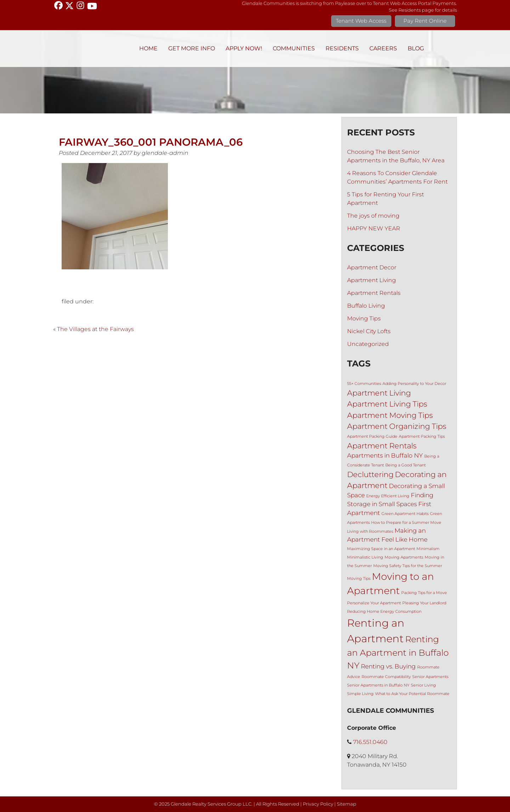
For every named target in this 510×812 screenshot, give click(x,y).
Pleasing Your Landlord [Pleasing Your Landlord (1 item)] (424, 603)
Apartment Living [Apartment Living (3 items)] (379, 393)
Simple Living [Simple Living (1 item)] (360, 694)
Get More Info (192, 48)
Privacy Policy (318, 804)
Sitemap (347, 804)
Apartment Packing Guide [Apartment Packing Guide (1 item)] (372, 436)
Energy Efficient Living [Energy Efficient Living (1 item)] (388, 496)
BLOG (416, 48)
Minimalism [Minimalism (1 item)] (428, 549)
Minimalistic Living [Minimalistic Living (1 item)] (365, 557)
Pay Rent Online (425, 21)
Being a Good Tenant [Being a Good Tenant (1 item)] (406, 465)
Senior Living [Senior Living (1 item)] (423, 685)
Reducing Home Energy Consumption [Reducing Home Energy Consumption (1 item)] (384, 612)
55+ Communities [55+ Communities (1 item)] (364, 384)
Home (148, 48)
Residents (342, 48)
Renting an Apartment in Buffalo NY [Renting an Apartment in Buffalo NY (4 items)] (398, 652)
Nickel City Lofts (369, 331)
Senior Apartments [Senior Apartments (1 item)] (430, 677)
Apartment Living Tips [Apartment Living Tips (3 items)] (387, 404)
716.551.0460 (370, 742)
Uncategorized (368, 344)
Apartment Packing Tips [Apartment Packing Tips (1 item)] (422, 436)
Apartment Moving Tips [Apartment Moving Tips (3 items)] (390, 415)
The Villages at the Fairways (95, 329)
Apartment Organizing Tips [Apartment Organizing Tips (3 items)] (397, 426)
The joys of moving (373, 216)
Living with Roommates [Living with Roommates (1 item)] (370, 531)
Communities (294, 48)
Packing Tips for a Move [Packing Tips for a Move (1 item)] (424, 593)
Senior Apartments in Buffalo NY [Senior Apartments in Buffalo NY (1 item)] (378, 685)
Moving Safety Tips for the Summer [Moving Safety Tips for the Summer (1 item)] (408, 566)
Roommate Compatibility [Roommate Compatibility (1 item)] (386, 677)
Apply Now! (244, 48)
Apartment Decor (372, 267)
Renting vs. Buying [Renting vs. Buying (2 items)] (388, 666)
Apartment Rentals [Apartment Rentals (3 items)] (382, 446)
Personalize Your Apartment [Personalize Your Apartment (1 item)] (374, 603)
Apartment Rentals (374, 293)
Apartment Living (372, 280)
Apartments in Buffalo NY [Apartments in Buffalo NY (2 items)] (385, 455)
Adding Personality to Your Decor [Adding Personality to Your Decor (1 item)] (414, 384)
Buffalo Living (366, 306)
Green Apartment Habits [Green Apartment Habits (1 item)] (405, 514)
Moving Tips (364, 318)
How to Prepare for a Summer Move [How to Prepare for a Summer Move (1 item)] (406, 523)
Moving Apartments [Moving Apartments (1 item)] (404, 557)
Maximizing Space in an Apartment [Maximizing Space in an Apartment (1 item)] (381, 549)
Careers (383, 48)
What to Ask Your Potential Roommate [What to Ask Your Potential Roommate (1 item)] (412, 694)
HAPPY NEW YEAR (374, 228)
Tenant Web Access (361, 21)
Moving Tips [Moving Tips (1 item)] (359, 579)
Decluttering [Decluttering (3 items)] (370, 474)
